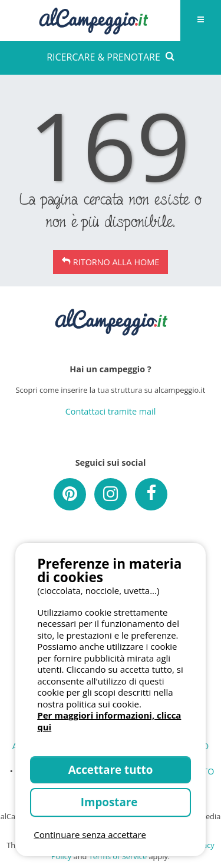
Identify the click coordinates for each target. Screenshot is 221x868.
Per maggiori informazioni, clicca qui (109, 721)
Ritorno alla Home (116, 262)
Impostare (111, 802)
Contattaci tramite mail (111, 411)
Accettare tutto (111, 769)
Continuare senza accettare (90, 834)
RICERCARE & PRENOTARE (111, 57)
